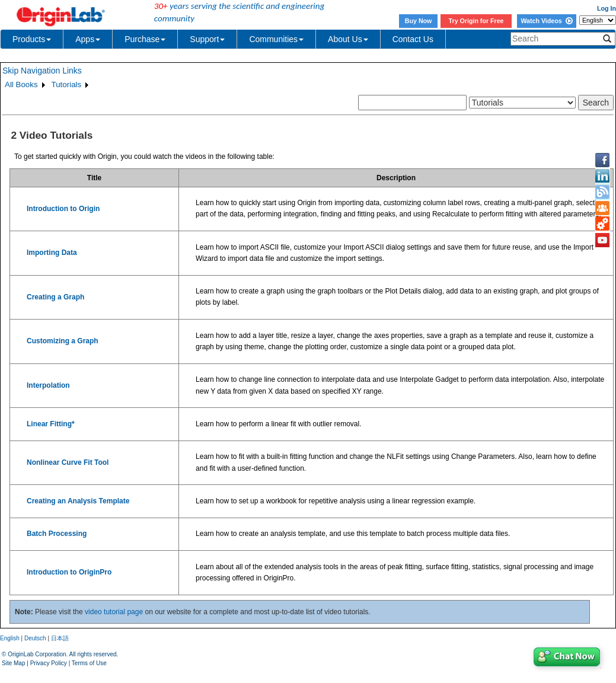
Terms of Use (89, 663)
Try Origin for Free (476, 21)
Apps (88, 39)
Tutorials (67, 84)
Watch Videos (546, 21)
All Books (21, 84)
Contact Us (413, 39)
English (10, 638)
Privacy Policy (49, 663)
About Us (348, 39)
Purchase (145, 39)
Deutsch (35, 638)
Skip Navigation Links (42, 71)
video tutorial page (114, 612)
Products (32, 39)
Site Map (13, 663)
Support (207, 39)
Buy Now (419, 21)
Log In (607, 8)
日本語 (60, 638)
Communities (276, 39)
